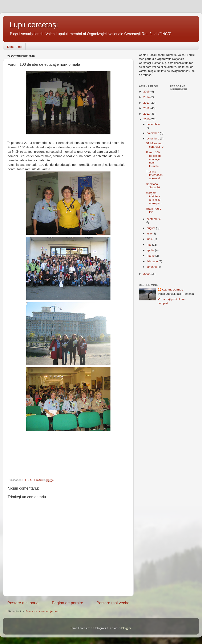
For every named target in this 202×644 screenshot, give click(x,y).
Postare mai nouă (23, 603)
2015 (147, 92)
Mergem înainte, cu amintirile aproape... (154, 198)
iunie (150, 239)
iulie (150, 234)
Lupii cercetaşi (34, 25)
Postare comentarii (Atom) (42, 611)
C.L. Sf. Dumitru (173, 290)
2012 (147, 108)
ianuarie (152, 267)
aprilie (151, 250)
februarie (153, 261)
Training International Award (154, 175)
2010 (147, 119)
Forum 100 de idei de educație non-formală (154, 159)
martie (151, 256)
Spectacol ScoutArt (153, 186)
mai (149, 245)
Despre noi (15, 47)
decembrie (153, 124)
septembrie (154, 219)
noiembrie (153, 133)
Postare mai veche (113, 603)
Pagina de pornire (67, 603)
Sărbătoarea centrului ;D (155, 145)
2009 (147, 274)
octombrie (153, 139)
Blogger (126, 628)
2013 (147, 103)
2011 (147, 114)
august (151, 228)
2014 (147, 97)
